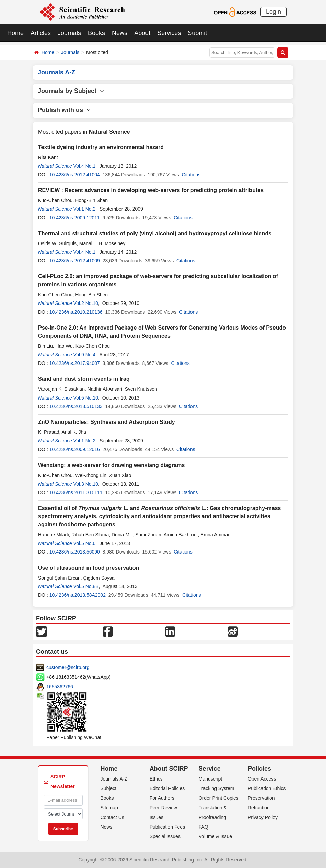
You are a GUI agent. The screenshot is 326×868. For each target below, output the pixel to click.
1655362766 (60, 687)
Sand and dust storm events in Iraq (84, 379)
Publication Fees (167, 827)
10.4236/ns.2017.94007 (75, 363)
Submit (197, 33)
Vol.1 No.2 (85, 209)
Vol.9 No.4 (85, 355)
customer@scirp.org (68, 667)
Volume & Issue (215, 836)
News (120, 33)
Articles (41, 33)
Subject (109, 788)
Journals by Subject (71, 91)
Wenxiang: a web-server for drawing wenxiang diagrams (111, 465)
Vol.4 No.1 (85, 166)
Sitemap (109, 808)
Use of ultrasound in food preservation (89, 568)
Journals (69, 33)
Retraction (259, 808)
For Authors (162, 798)
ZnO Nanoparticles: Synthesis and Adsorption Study (107, 422)
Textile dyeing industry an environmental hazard (101, 147)
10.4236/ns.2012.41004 (75, 175)
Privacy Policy (263, 817)
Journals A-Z (114, 779)
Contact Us (112, 817)
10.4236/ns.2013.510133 (76, 406)
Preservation (261, 798)
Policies (259, 769)
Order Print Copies (219, 798)
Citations (191, 175)
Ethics (156, 779)
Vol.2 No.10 (86, 303)
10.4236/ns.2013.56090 (75, 552)
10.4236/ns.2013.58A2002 (78, 595)
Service (210, 769)
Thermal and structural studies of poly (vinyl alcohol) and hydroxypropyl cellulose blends (155, 233)
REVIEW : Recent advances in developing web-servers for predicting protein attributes (151, 190)
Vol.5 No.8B (86, 586)
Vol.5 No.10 (86, 398)
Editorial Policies (167, 788)
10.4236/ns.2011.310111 (76, 492)
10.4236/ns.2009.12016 (75, 449)
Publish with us (64, 110)
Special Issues (165, 836)
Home (15, 33)
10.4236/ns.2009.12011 (75, 218)
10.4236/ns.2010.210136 (76, 312)
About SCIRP (169, 769)
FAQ (203, 827)
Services (169, 33)
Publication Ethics (267, 788)
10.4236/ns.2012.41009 (75, 261)
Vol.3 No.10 (86, 484)
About (142, 33)
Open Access (262, 779)
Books (96, 33)
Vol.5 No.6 (85, 543)
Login (273, 12)
